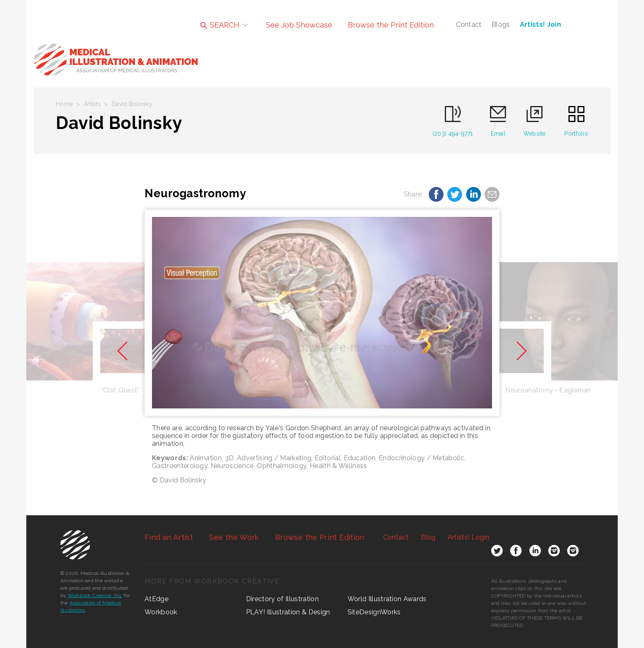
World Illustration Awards (387, 599)
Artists (92, 104)
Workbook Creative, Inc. (95, 595)
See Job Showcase (299, 25)
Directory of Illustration (282, 599)
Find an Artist (169, 537)
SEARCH (220, 25)
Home (64, 104)
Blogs (501, 24)
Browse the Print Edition (391, 25)
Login (468, 537)
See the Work (234, 537)
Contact (469, 24)
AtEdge (156, 599)
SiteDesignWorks (374, 612)
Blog (428, 537)
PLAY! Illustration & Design (288, 612)
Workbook (161, 612)
